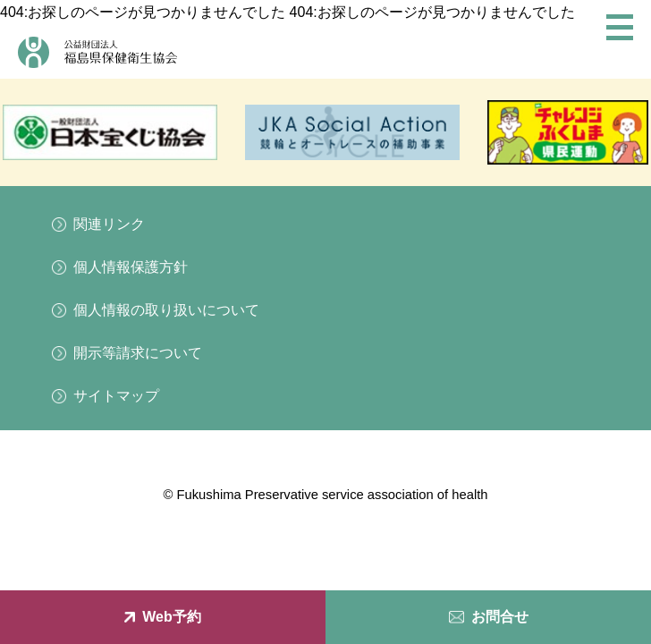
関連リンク (109, 224)
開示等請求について (138, 353)
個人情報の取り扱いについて (166, 310)
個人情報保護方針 (131, 267)
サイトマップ (116, 396)
